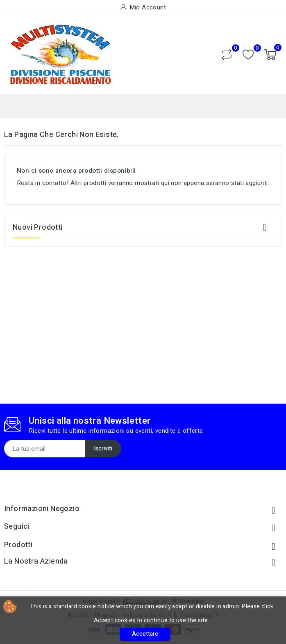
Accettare (145, 634)
